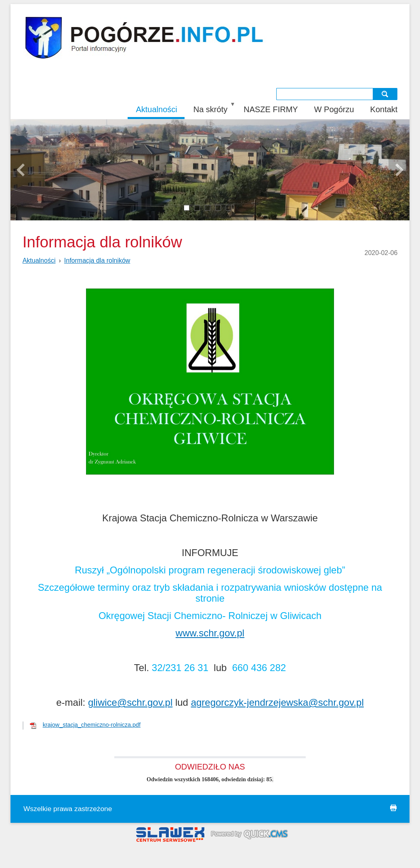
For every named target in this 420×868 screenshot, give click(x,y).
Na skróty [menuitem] (210, 109)
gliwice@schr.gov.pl (130, 702)
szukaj (386, 94)
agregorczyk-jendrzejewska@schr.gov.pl (277, 702)
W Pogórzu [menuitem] (334, 109)
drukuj (393, 808)
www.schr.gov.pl (210, 633)
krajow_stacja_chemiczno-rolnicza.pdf (92, 725)
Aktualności (39, 260)
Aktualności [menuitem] (156, 109)
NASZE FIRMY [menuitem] (271, 109)
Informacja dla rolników (97, 260)
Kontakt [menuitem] (384, 109)
